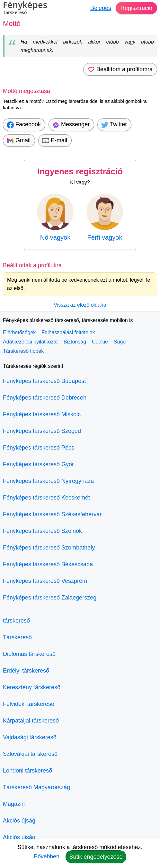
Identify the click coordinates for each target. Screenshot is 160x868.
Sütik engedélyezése (96, 857)
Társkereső (17, 637)
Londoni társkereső (27, 771)
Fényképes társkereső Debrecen (45, 398)
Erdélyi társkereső (26, 671)
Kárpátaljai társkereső (31, 721)
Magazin (14, 804)
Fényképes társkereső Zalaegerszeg (50, 598)
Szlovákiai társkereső (30, 754)
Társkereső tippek (23, 351)
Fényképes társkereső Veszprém (45, 581)
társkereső (16, 621)
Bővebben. (47, 856)
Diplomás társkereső (29, 654)
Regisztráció (136, 8)
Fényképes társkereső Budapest (44, 381)
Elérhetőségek (19, 332)
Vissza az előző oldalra (80, 305)
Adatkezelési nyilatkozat (30, 342)
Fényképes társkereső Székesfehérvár (52, 514)
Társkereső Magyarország (36, 787)
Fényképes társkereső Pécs (39, 448)
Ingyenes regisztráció (80, 171)
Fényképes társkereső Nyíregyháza (48, 481)
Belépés (101, 8)
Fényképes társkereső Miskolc (42, 414)
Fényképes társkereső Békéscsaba (48, 564)
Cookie (100, 342)
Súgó (120, 342)
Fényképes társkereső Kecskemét (46, 498)
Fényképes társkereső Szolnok (42, 531)
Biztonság (75, 342)
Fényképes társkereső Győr (38, 464)
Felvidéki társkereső (29, 704)
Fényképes (25, 9)
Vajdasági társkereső (30, 737)
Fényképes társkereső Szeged (42, 431)
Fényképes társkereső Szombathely (49, 548)
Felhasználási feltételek (68, 332)
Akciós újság (19, 821)
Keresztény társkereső (32, 687)
